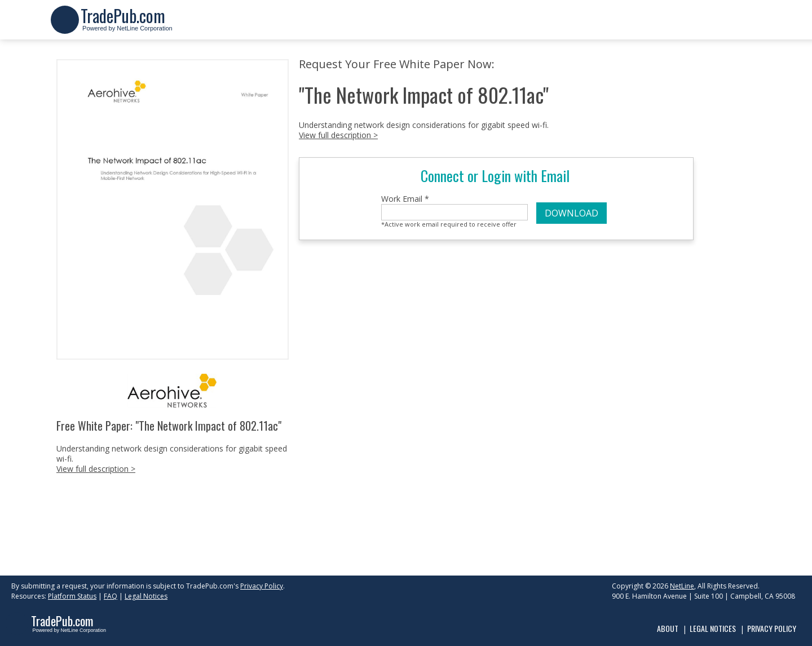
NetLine (682, 586)
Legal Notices (146, 596)
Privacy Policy (262, 586)
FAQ (111, 596)
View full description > (96, 469)
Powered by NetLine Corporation (127, 25)
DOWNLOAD (572, 213)
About (668, 628)
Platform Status (72, 596)
